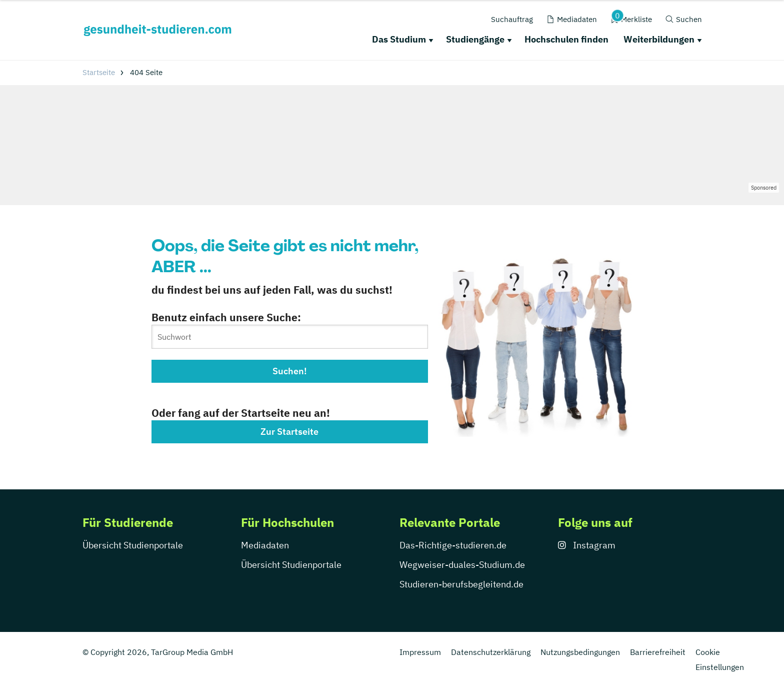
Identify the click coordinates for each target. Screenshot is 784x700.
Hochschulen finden (566, 39)
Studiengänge (475, 39)
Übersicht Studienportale (133, 545)
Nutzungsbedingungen (580, 652)
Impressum (420, 652)
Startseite (99, 72)
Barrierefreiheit (658, 652)
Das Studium (399, 39)
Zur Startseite (289, 432)
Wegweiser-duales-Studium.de (462, 565)
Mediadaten (265, 545)
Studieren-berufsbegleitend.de (461, 584)
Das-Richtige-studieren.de (453, 545)
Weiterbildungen (659, 39)
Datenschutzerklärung (491, 652)
